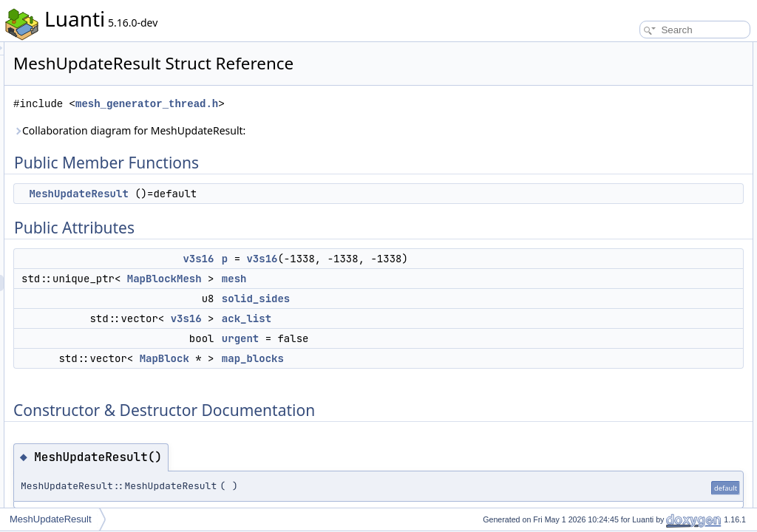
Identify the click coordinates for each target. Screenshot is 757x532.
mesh (419, 295)
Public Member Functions (642, 50)
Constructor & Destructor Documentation (672, 197)
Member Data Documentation (650, 229)
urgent (425, 355)
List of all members (629, 343)
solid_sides (441, 315)
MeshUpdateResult (263, 194)
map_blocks (438, 375)
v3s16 (383, 259)
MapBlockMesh (349, 295)
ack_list (431, 335)
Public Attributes (624, 83)
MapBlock (349, 375)
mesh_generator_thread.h (332, 104)
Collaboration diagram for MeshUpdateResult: (314, 130)
